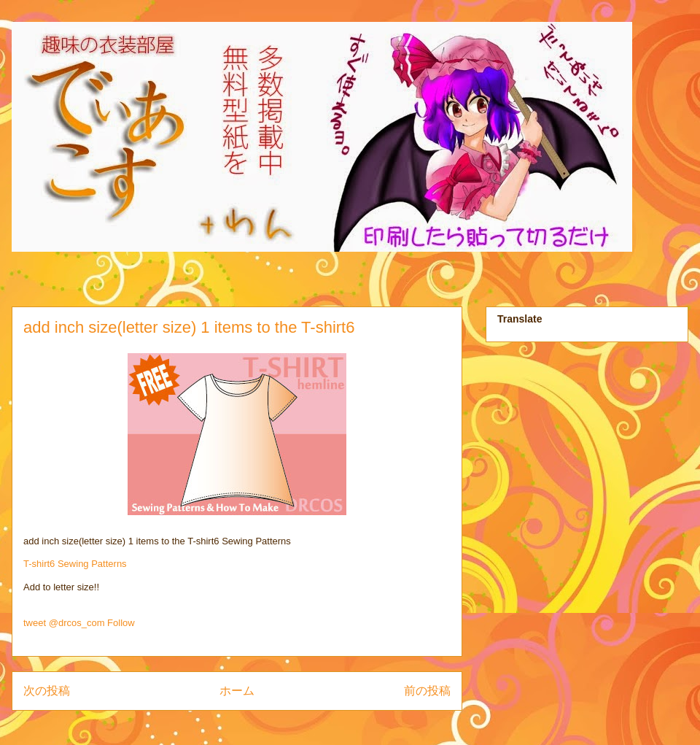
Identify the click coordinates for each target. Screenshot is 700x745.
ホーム (237, 691)
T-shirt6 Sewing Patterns (75, 564)
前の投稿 (427, 691)
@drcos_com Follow (92, 623)
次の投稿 (47, 691)
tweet (35, 623)
